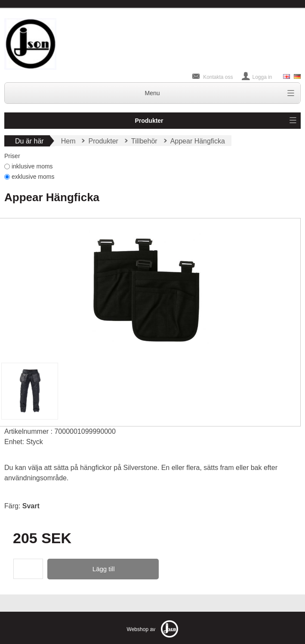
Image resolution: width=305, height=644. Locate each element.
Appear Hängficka (198, 141)
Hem (68, 141)
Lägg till (104, 569)
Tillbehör (144, 141)
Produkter (149, 121)
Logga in (262, 77)
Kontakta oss (218, 77)
